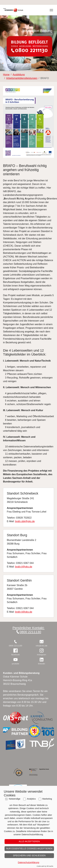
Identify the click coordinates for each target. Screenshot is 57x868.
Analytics (31, 799)
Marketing (47, 799)
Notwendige (15, 799)
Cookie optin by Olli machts (45, 866)
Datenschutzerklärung (29, 862)
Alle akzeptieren (29, 841)
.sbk (23, 521)
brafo (18, 521)
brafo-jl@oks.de (24, 567)
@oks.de (30, 521)
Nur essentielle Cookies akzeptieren (29, 849)
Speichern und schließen (29, 855)
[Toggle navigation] (51, 10)
